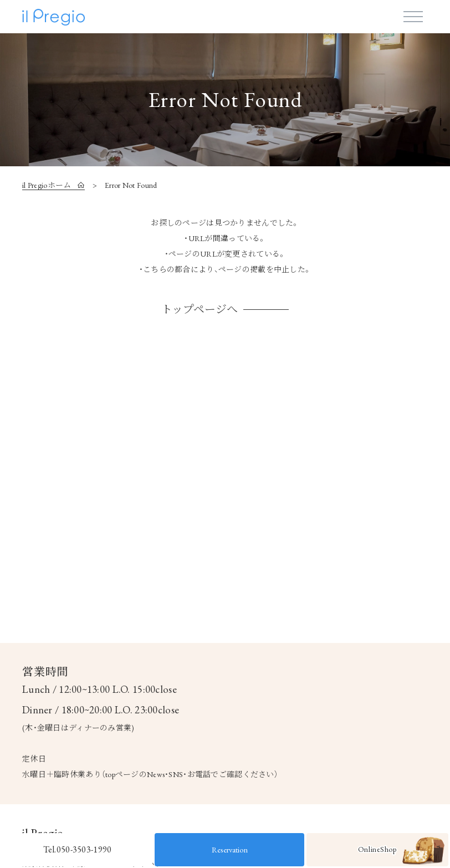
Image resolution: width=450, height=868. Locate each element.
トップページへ (200, 309)
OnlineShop (401, 852)
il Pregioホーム (48, 185)
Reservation (230, 849)
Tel (78, 850)
